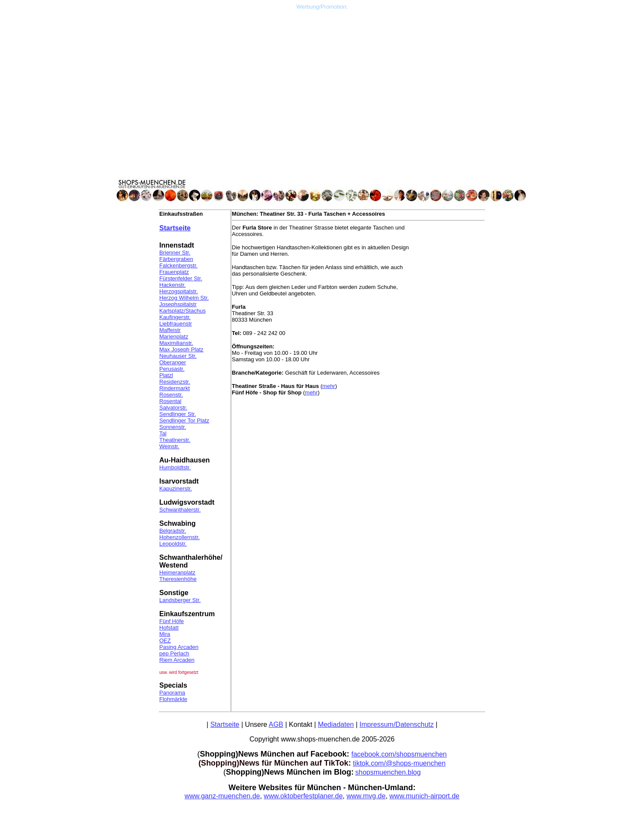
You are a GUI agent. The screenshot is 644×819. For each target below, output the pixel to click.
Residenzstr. (175, 382)
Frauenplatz (174, 272)
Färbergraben (176, 259)
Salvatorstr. (173, 408)
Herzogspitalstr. (179, 291)
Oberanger (173, 362)
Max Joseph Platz (181, 349)
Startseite (175, 228)
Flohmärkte (173, 699)
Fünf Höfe (172, 621)
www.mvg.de (366, 796)
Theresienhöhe (178, 579)
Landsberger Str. (180, 600)
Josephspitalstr (178, 304)
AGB (276, 724)
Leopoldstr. (173, 544)
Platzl (166, 375)
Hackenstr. (172, 285)
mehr (329, 386)
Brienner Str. (175, 253)
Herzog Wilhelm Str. (184, 298)
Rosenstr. (171, 395)
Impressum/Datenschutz (397, 724)
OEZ (165, 641)
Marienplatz (174, 337)
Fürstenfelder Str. (181, 278)
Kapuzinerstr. (176, 489)
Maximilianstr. (176, 343)
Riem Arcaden (177, 660)
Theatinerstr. (175, 440)
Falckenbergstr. (178, 265)
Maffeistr (170, 330)
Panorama (172, 693)
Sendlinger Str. (178, 414)
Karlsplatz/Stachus (183, 311)
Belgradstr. (173, 531)
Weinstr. (169, 446)
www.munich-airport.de (425, 796)
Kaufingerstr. (175, 317)
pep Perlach (174, 653)
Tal (163, 433)
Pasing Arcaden (179, 647)
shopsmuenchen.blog (388, 772)
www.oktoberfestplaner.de (303, 796)
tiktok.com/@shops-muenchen (399, 763)
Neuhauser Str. (178, 356)
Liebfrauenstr (176, 324)
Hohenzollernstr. (180, 537)
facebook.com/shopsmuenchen (399, 754)
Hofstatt (169, 628)
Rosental (170, 401)
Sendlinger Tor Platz (184, 420)
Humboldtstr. (175, 467)
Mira (165, 634)
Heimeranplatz (177, 572)
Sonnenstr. (173, 427)
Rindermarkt (175, 388)
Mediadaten (336, 724)
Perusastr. (172, 369)
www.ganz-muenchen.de (222, 796)
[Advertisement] (322, 70)
